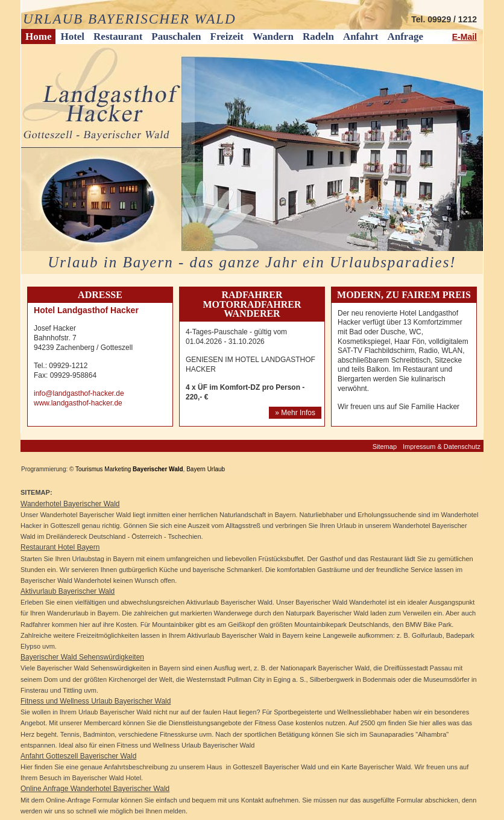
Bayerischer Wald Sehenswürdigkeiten (82, 657)
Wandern (273, 37)
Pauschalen (176, 37)
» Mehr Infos (295, 413)
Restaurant (118, 37)
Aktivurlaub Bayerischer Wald (68, 591)
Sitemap (385, 447)
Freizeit (227, 37)
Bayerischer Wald (158, 469)
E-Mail (465, 37)
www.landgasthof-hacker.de (78, 403)
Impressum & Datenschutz (442, 447)
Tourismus (89, 469)
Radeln (318, 37)
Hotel (72, 37)
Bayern (196, 469)
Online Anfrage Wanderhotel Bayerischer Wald (95, 789)
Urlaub (216, 469)
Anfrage (405, 37)
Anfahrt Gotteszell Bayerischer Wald (78, 756)
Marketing (118, 469)
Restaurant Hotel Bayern (60, 547)
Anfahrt (361, 37)
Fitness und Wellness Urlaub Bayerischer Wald (96, 701)
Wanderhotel (42, 504)
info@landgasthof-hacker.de (79, 393)
